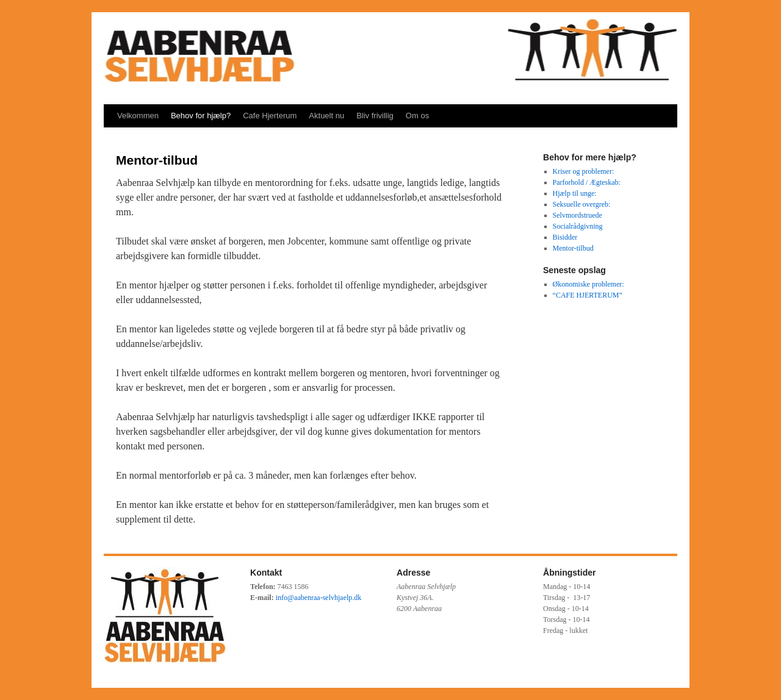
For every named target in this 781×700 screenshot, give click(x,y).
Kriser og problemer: (584, 171)
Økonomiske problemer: (588, 284)
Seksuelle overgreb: (582, 204)
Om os (417, 116)
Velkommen (138, 116)
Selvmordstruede (578, 215)
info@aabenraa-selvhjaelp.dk (319, 598)
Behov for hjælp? (201, 116)
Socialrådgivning (578, 226)
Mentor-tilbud (573, 248)
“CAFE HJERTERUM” (588, 295)
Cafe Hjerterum (270, 116)
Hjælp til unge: (575, 193)
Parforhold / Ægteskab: (587, 182)
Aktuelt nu (326, 116)
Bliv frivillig (375, 116)
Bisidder (565, 237)
